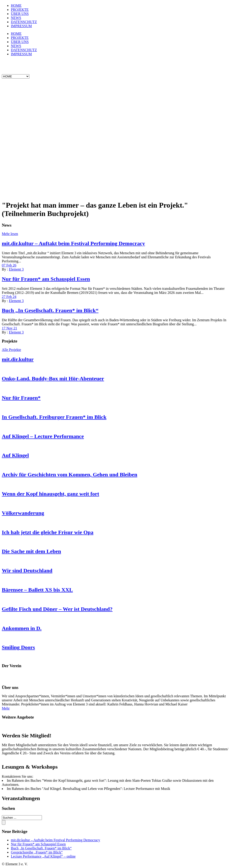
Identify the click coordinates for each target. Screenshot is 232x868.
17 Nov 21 (10, 328)
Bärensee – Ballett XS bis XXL (37, 590)
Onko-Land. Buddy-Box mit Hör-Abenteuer (53, 379)
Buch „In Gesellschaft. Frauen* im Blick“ (50, 310)
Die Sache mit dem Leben (31, 551)
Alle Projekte (11, 350)
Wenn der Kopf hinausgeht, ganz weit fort (51, 494)
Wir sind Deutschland (27, 571)
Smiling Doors (18, 647)
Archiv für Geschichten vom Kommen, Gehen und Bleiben (70, 475)
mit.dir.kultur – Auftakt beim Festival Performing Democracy (73, 243)
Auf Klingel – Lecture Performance (43, 436)
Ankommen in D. (22, 628)
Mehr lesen (10, 234)
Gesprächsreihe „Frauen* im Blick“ (37, 852)
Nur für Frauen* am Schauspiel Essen (46, 279)
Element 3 (16, 269)
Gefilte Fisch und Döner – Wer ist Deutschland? (57, 609)
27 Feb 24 (9, 297)
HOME (16, 6)
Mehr (6, 708)
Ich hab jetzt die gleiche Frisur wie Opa (48, 532)
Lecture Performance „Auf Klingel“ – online (43, 856)
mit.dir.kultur (18, 359)
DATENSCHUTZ (24, 22)
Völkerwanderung (23, 513)
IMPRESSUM (21, 26)
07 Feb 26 (9, 265)
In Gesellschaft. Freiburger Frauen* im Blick (54, 417)
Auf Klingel (15, 455)
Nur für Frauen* (21, 398)
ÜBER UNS (20, 14)
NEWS (16, 18)
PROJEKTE (20, 10)
